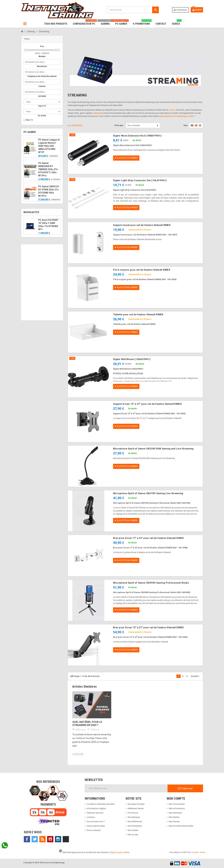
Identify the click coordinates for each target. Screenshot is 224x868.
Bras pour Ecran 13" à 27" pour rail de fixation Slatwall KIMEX (148, 627)
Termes (203, 852)
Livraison (91, 817)
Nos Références (135, 821)
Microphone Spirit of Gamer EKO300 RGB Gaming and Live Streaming (153, 449)
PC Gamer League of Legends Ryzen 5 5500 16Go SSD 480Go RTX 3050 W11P (49, 146)
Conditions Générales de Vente (101, 804)
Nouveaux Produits (136, 804)
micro (172, 110)
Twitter (35, 839)
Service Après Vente (96, 826)
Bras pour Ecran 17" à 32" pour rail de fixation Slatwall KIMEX (148, 538)
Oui (29, 120)
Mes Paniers (174, 821)
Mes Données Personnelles (181, 826)
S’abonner (185, 788)
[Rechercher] (133, 10)
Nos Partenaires (135, 826)
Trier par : (119, 125)
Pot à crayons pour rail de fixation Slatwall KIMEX (142, 270)
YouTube (50, 839)
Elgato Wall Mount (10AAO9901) (132, 359)
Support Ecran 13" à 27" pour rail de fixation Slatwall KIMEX (147, 404)
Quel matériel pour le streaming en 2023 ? (177, 116)
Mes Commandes (177, 804)
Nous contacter (94, 830)
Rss (42, 839)
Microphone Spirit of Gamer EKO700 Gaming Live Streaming (148, 493)
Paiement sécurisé (95, 813)
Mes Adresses (175, 813)
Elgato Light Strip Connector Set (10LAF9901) (140, 180)
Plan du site (133, 835)
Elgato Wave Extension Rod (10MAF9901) (137, 136)
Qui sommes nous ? (96, 821)
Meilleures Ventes (136, 808)
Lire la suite (78, 754)
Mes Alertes (174, 817)
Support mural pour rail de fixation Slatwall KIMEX (142, 225)
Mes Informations (177, 808)
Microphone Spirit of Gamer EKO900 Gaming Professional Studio (151, 583)
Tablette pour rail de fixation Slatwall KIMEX (138, 315)
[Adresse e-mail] (126, 788)
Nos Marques (134, 817)
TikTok (66, 839)
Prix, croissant (134, 125)
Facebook (27, 839)
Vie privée (195, 852)
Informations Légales (96, 808)
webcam (97, 113)
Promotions (133, 813)
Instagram (58, 839)
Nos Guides (133, 830)
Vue (185, 125)
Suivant (196, 676)
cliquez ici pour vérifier (119, 852)
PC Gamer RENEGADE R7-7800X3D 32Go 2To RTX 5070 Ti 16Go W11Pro (48, 169)
